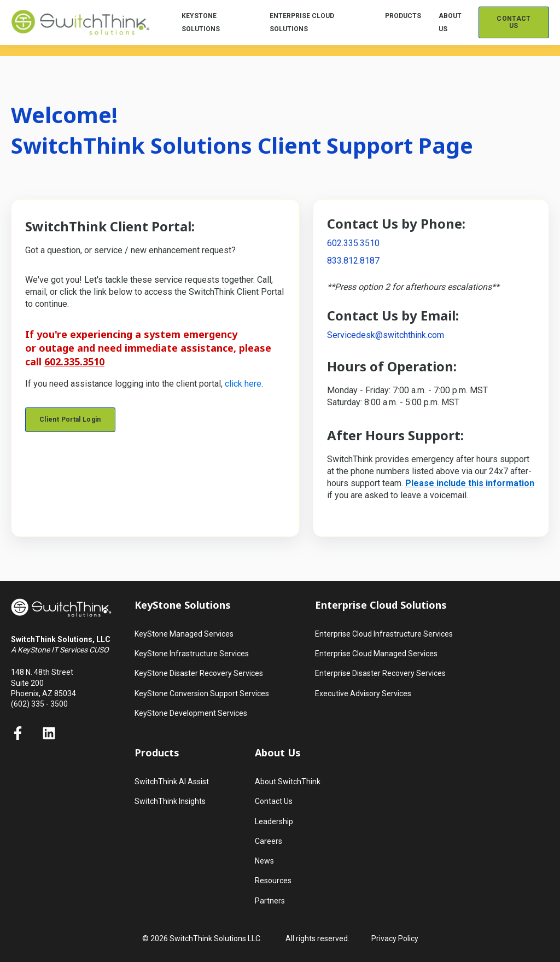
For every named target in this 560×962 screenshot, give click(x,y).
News (264, 861)
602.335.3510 (353, 243)
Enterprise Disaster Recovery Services (380, 673)
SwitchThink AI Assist (172, 782)
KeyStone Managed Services (184, 634)
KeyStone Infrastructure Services (192, 654)
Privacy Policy (395, 938)
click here (243, 384)
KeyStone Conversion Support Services (202, 693)
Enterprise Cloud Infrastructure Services (384, 634)
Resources (273, 881)
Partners (270, 901)
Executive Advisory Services (363, 693)
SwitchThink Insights (170, 801)
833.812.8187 (353, 261)
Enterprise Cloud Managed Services (376, 654)
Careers (269, 841)
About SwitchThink (288, 782)
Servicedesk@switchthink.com (386, 335)
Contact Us (274, 801)
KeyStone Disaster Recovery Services (199, 673)
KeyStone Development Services (191, 713)
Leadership (274, 821)
